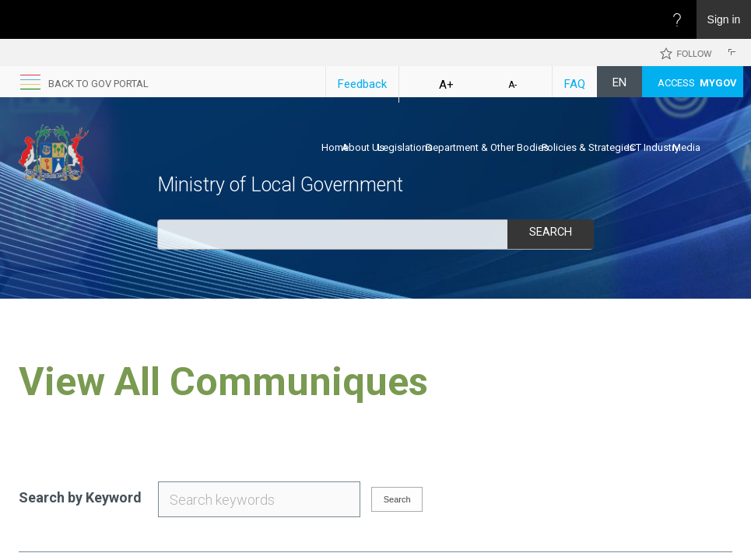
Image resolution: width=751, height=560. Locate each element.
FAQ (575, 84)
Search (550, 233)
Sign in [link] (724, 19)
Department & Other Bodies (487, 147)
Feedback (362, 84)
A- (512, 85)
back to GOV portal (98, 84)
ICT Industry (653, 147)
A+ (446, 85)
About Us (363, 147)
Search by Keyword (80, 497)
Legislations (405, 147)
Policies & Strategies (588, 147)
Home (335, 147)
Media (686, 147)
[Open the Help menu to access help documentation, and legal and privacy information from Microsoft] (677, 19)
